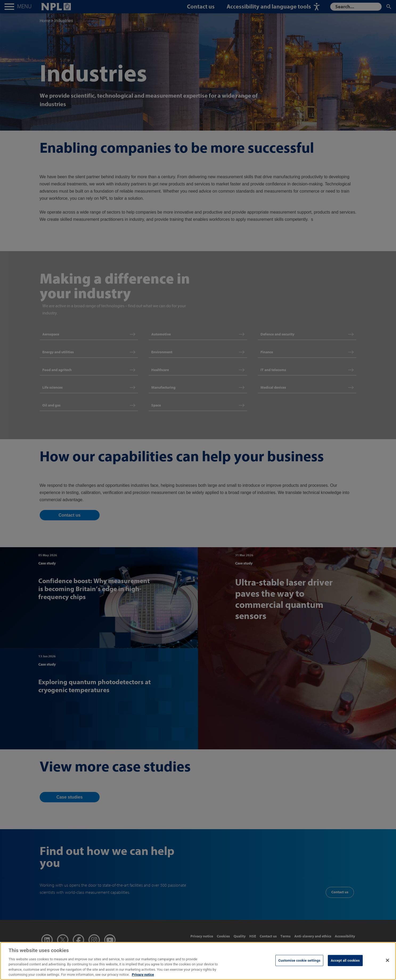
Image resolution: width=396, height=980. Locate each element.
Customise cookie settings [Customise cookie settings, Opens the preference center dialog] (299, 965)
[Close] (387, 965)
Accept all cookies (345, 965)
